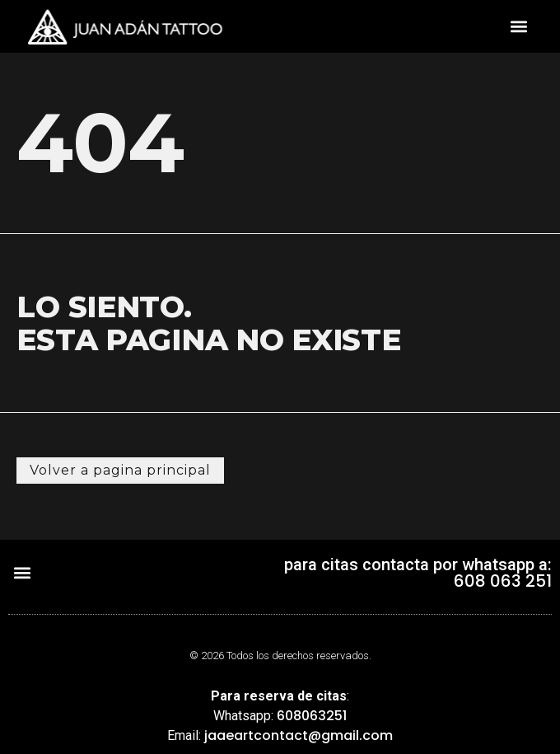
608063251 (312, 716)
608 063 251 (503, 581)
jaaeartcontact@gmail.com (299, 735)
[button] (518, 27)
